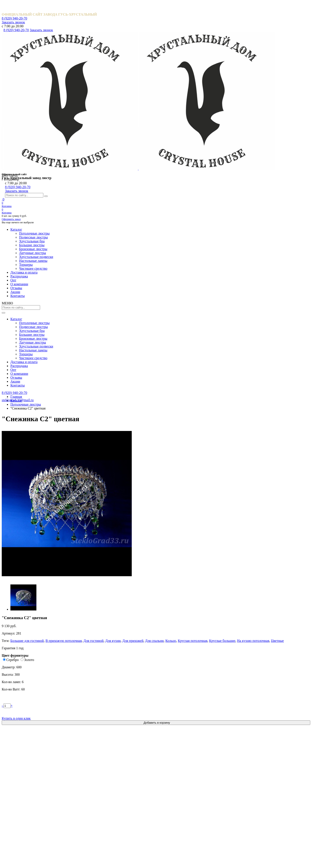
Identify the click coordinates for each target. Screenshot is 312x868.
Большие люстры (172, 778)
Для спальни (213, 114)
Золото (200, 144)
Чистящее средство (173, 822)
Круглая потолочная (248, 114)
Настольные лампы (173, 807)
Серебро (182, 144)
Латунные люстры (172, 793)
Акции (214, 40)
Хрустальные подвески (175, 800)
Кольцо (228, 114)
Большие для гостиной (199, 110)
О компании (156, 40)
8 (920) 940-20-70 (234, 5)
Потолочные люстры (174, 756)
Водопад (58, 397)
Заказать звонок (266, 5)
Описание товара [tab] (188, 235)
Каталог (40, 40)
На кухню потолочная (203, 118)
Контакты (243, 40)
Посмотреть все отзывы (156, 616)
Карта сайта (37, 854)
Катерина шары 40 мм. (123, 397)
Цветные (225, 118)
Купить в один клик (240, 194)
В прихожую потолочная (233, 110)
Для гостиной (260, 110)
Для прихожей (193, 114)
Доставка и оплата (72, 40)
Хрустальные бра (171, 771)
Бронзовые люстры (173, 785)
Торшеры (166, 815)
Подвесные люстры (173, 763)
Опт (130, 40)
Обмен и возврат (41, 815)
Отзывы (185, 40)
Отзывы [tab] (212, 235)
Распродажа (104, 40)
